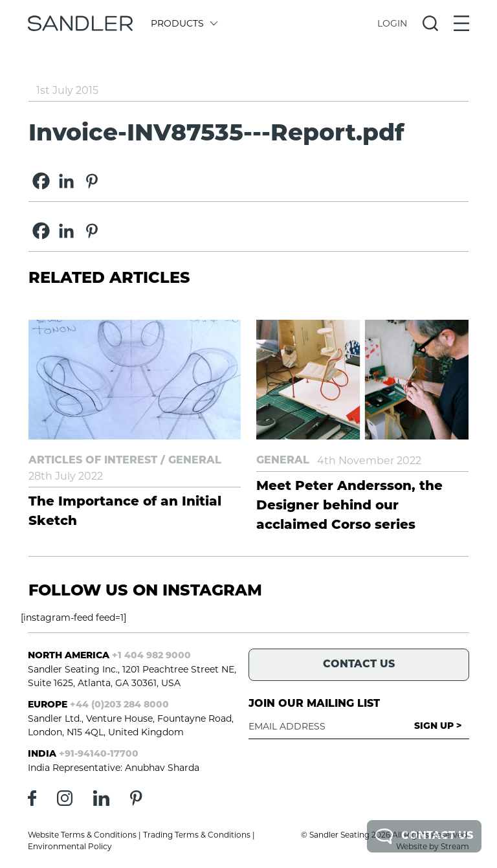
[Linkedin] (66, 181)
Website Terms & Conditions (82, 835)
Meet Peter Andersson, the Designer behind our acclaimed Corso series (349, 506)
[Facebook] (41, 181)
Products (183, 23)
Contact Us (424, 836)
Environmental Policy (70, 846)
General (195, 461)
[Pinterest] (92, 181)
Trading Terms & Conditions (197, 835)
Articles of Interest (93, 461)
